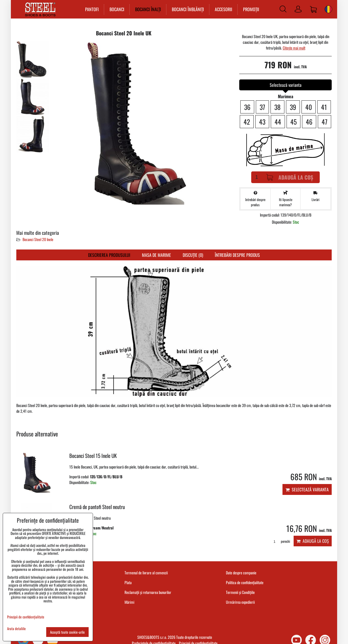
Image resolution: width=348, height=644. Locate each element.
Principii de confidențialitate (26, 617)
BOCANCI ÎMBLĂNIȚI (187, 9)
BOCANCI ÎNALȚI (147, 9)
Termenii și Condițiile (240, 592)
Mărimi (129, 602)
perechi (280, 541)
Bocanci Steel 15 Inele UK (93, 456)
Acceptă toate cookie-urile (67, 632)
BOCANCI (116, 9)
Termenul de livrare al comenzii (146, 573)
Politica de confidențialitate (245, 582)
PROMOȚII (250, 9)
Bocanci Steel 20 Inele (38, 239)
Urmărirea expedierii (240, 602)
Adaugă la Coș (290, 177)
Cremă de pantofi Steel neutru (97, 507)
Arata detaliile (16, 629)
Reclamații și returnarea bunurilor (148, 592)
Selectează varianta (307, 489)
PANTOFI (91, 9)
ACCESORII (222, 9)
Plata (128, 582)
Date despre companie (241, 573)
